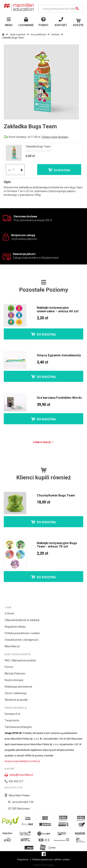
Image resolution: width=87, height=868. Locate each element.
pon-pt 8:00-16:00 (14, 788)
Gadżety (55, 35)
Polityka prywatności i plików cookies (51, 860)
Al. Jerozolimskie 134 (21, 802)
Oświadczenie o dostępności (22, 640)
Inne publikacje (38, 35)
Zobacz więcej (43, 442)
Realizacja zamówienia (18, 687)
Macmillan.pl (12, 646)
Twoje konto (12, 720)
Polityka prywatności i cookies (22, 633)
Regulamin (23, 860)
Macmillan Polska (19, 795)
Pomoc (9, 667)
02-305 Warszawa (19, 809)
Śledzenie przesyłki (16, 700)
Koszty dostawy (14, 680)
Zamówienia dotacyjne (18, 727)
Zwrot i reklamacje (16, 693)
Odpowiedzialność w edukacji (22, 620)
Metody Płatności (15, 674)
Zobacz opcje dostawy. (55, 137)
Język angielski (18, 35)
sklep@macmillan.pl (21, 775)
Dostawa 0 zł (12, 714)
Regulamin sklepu (15, 627)
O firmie (9, 613)
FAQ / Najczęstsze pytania (20, 660)
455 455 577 (16, 781)
